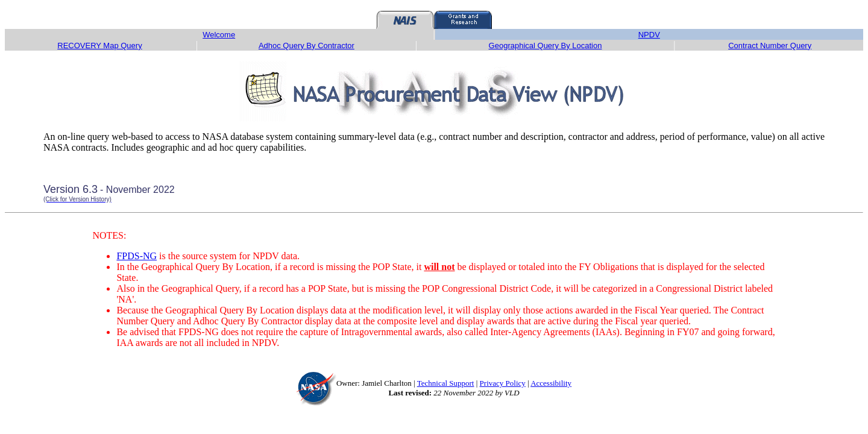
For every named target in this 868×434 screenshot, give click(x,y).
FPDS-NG (137, 256)
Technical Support (446, 383)
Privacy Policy (503, 383)
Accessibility (551, 383)
